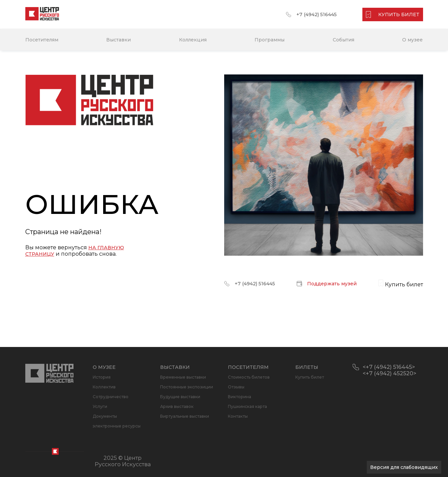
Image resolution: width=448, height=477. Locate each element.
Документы (105, 416)
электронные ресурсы (117, 426)
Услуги (100, 406)
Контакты (238, 416)
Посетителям (42, 40)
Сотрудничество (111, 397)
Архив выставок (177, 406)
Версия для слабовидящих (404, 467)
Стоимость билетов (249, 377)
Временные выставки (183, 377)
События (344, 40)
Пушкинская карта (247, 406)
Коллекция (193, 40)
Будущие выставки (180, 397)
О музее (412, 40)
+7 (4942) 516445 (317, 14)
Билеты (307, 367)
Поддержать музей (332, 284)
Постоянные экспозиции (187, 387)
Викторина (240, 397)
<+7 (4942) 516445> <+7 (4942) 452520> (390, 370)
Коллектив (104, 387)
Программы (270, 40)
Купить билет (310, 377)
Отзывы (236, 387)
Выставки (118, 40)
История (102, 377)
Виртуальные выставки (185, 416)
